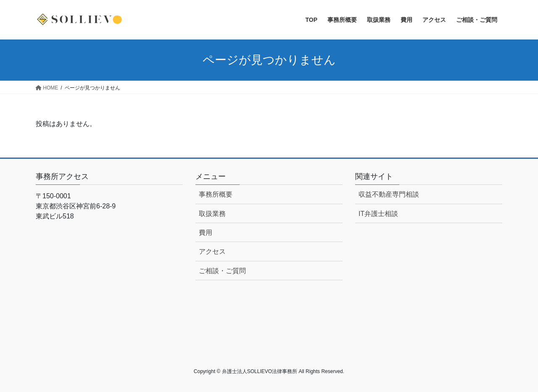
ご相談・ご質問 (222, 271)
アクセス (212, 251)
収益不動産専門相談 (389, 194)
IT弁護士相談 (378, 214)
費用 (206, 233)
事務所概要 (216, 194)
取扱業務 (212, 214)
